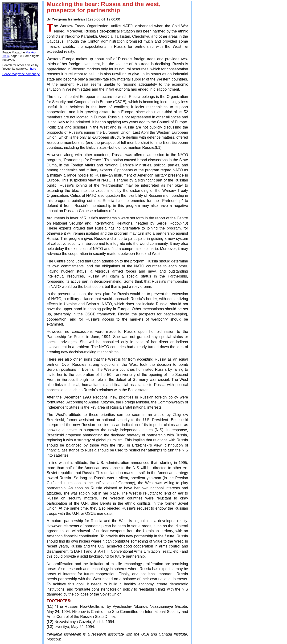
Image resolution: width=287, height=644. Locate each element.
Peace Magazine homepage (21, 74)
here (33, 69)
